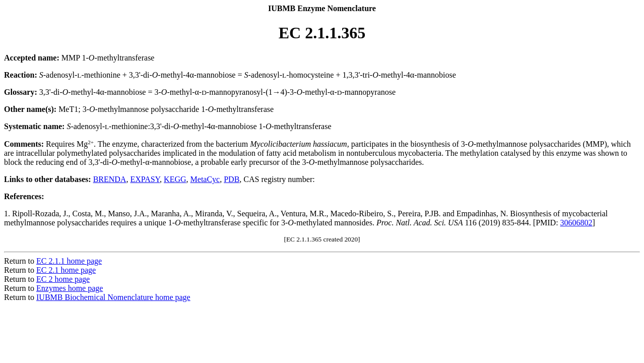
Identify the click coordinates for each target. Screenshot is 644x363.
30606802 (576, 223)
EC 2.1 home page (66, 270)
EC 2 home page (63, 279)
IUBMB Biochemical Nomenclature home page (113, 297)
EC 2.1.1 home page (69, 261)
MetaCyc (205, 179)
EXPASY (145, 179)
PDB (232, 179)
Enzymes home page (70, 288)
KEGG (175, 179)
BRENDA (110, 179)
